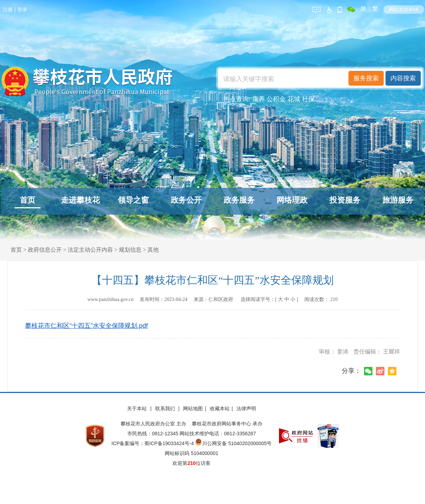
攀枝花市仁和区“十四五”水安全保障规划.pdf (86, 326)
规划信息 (130, 250)
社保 (308, 99)
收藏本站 (220, 408)
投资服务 (345, 200)
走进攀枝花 (80, 200)
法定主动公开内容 (90, 250)
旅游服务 (398, 200)
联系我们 (166, 408)
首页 (28, 200)
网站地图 (193, 408)
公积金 (276, 99)
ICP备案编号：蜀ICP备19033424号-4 (153, 443)
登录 (22, 10)
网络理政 (292, 200)
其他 (153, 250)
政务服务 (239, 200)
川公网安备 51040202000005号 (233, 443)
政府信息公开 (45, 250)
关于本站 (138, 408)
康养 (259, 99)
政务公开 (186, 200)
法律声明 (246, 408)
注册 (8, 10)
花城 (294, 99)
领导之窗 (133, 200)
